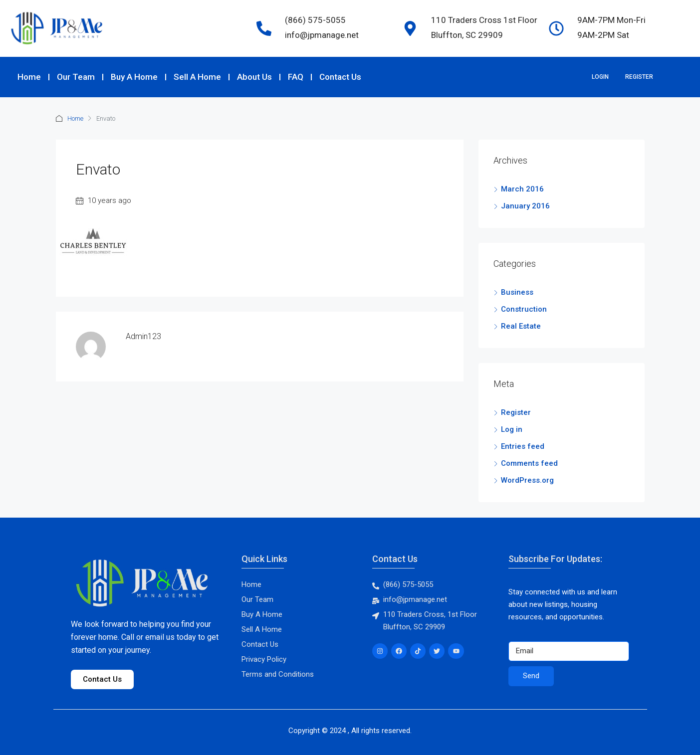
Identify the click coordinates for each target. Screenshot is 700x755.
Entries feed (523, 446)
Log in (512, 429)
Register (639, 77)
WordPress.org (527, 480)
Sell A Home (197, 77)
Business (517, 292)
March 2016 (522, 189)
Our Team (76, 77)
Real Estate (521, 326)
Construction (524, 309)
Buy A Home (134, 77)
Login (600, 77)
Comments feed (529, 463)
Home (29, 77)
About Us (254, 77)
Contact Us (340, 77)
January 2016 (525, 206)
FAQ (296, 77)
